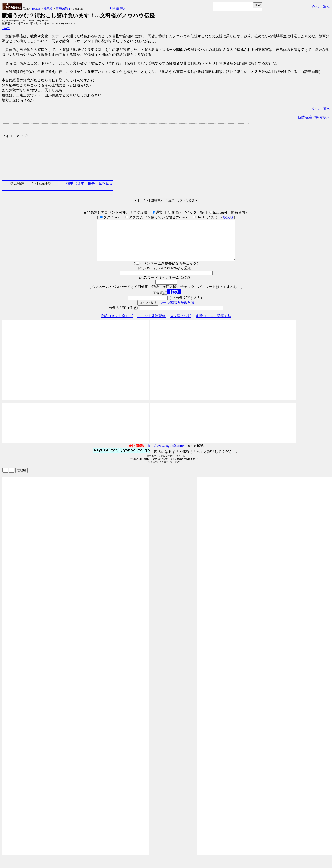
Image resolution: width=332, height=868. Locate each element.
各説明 (228, 217)
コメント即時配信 (151, 324)
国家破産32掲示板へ (314, 117)
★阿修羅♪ (117, 8)
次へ (315, 7)
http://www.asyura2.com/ (166, 454)
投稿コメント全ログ (117, 324)
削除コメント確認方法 (214, 324)
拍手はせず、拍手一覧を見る (89, 183)
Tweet (6, 28)
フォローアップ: (15, 136)
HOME (36, 9)
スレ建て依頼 (181, 324)
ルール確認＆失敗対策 (177, 311)
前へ (326, 7)
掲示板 (48, 9)
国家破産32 (63, 9)
